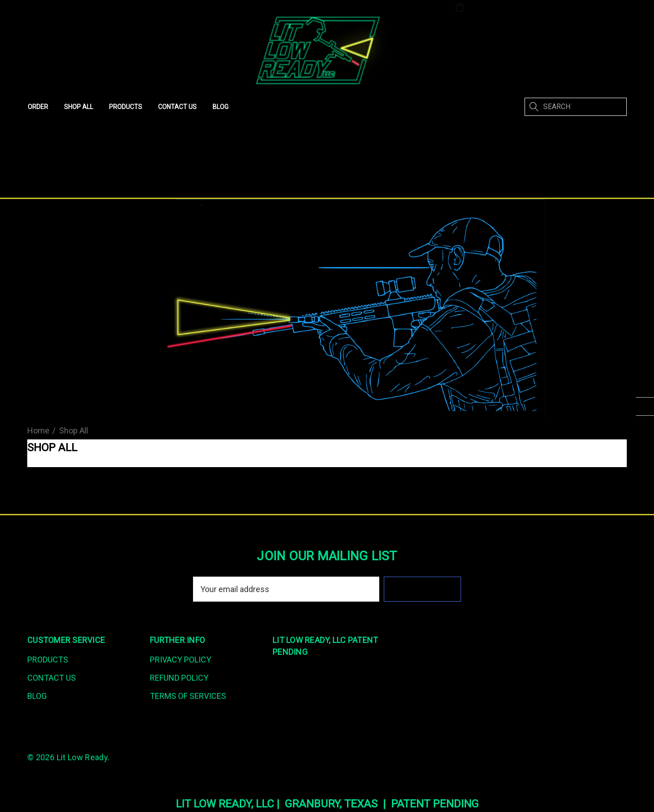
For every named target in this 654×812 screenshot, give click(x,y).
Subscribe (423, 589)
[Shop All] (78, 107)
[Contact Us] (177, 107)
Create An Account (593, 8)
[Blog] (220, 107)
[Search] (534, 107)
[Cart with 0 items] (489, 8)
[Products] (125, 107)
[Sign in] (545, 8)
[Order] (38, 107)
